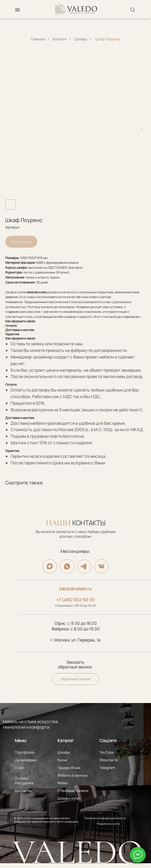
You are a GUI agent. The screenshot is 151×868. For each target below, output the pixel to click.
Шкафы (81, 39)
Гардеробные (69, 768)
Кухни (62, 760)
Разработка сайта (108, 824)
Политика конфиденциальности (105, 818)
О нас (20, 768)
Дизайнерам (26, 760)
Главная (38, 39)
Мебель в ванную (73, 775)
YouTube (107, 752)
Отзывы (21, 778)
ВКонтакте (109, 760)
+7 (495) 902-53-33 (75, 600)
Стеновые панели (73, 791)
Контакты (23, 791)
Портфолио (25, 752)
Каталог (60, 39)
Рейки (63, 783)
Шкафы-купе (68, 798)
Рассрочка (24, 783)
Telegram (107, 768)
